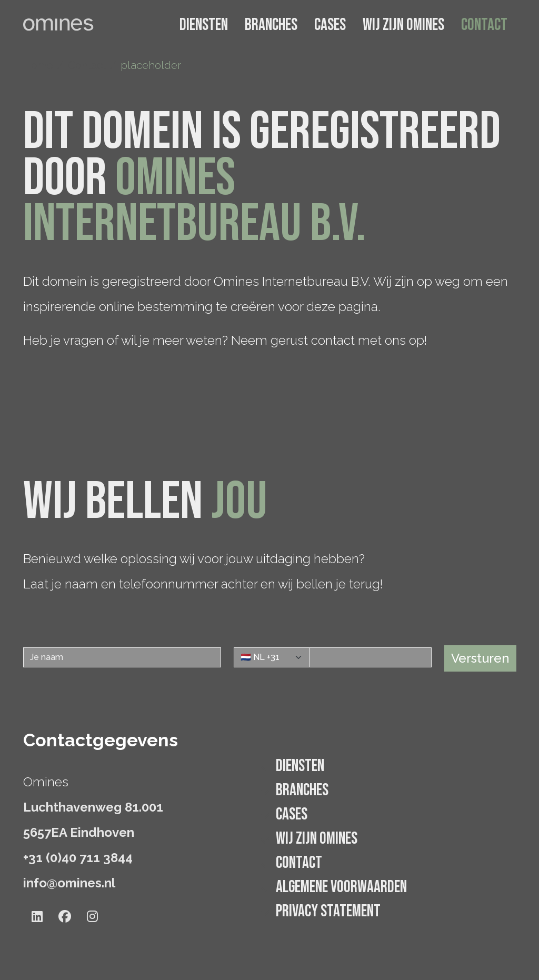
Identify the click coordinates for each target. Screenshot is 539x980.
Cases (330, 25)
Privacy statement (328, 911)
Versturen (480, 658)
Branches (271, 25)
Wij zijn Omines (403, 25)
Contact (484, 25)
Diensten (204, 25)
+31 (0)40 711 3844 (78, 858)
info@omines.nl (69, 883)
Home (38, 65)
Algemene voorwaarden (341, 887)
